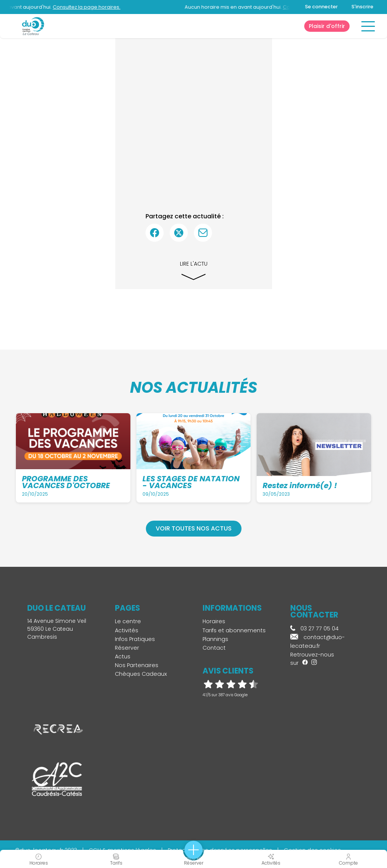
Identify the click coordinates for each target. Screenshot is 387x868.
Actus (123, 656)
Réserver (127, 648)
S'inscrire (362, 7)
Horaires (214, 621)
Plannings (215, 639)
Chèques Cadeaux (141, 674)
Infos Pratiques (135, 639)
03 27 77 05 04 (314, 628)
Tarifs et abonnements (234, 630)
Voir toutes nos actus (194, 528)
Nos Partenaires (137, 665)
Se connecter (321, 7)
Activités (127, 630)
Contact (214, 648)
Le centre (128, 621)
